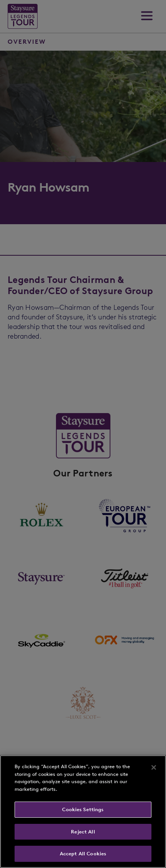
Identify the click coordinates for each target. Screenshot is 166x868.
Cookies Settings (83, 809)
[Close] (154, 767)
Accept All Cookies (83, 854)
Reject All (83, 832)
